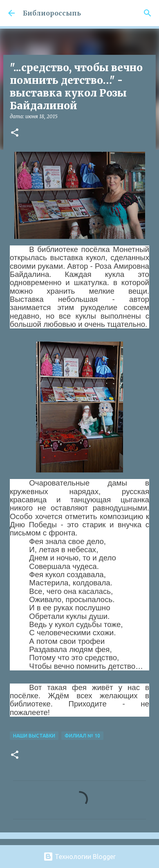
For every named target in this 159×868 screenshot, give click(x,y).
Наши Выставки (34, 736)
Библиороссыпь (52, 13)
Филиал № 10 (82, 736)
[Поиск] (148, 13)
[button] (15, 133)
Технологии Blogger (79, 857)
